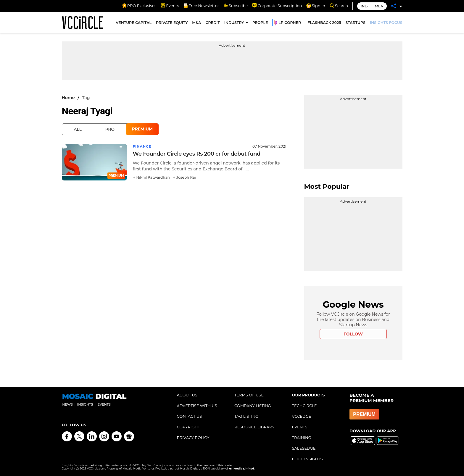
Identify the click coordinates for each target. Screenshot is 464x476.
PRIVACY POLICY (193, 438)
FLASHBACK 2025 (324, 23)
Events (170, 6)
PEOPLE (260, 23)
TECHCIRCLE (304, 406)
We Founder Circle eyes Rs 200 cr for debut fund (197, 154)
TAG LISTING (246, 416)
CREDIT (212, 23)
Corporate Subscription (277, 6)
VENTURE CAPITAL (134, 23)
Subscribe (236, 6)
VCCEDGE (302, 416)
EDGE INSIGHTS (307, 459)
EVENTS (300, 427)
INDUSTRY (234, 23)
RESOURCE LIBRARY (254, 427)
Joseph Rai (186, 177)
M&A (196, 23)
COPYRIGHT (188, 427)
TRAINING (302, 438)
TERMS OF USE (249, 395)
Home (68, 98)
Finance (142, 146)
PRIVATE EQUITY (172, 23)
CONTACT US (190, 416)
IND (364, 6)
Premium (142, 129)
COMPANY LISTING (253, 406)
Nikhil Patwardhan (153, 177)
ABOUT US (187, 395)
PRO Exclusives (139, 6)
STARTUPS (356, 23)
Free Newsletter (201, 6)
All (78, 129)
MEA (379, 6)
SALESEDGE (304, 448)
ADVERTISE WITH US (197, 406)
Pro (110, 129)
